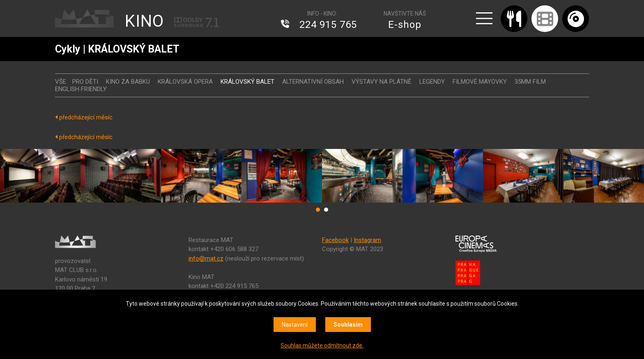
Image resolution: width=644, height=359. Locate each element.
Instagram (367, 240)
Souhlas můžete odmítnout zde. (322, 345)
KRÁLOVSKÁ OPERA (185, 82)
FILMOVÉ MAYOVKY (480, 82)
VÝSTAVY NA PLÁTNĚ (382, 82)
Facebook (335, 240)
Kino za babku (128, 82)
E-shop (405, 25)
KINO (144, 21)
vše (61, 82)
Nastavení (295, 325)
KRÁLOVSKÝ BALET (247, 82)
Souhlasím (348, 325)
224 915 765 (328, 25)
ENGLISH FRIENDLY (81, 89)
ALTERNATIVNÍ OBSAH (313, 82)
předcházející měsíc (84, 117)
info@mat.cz (206, 258)
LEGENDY (432, 82)
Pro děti (85, 82)
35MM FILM (530, 82)
